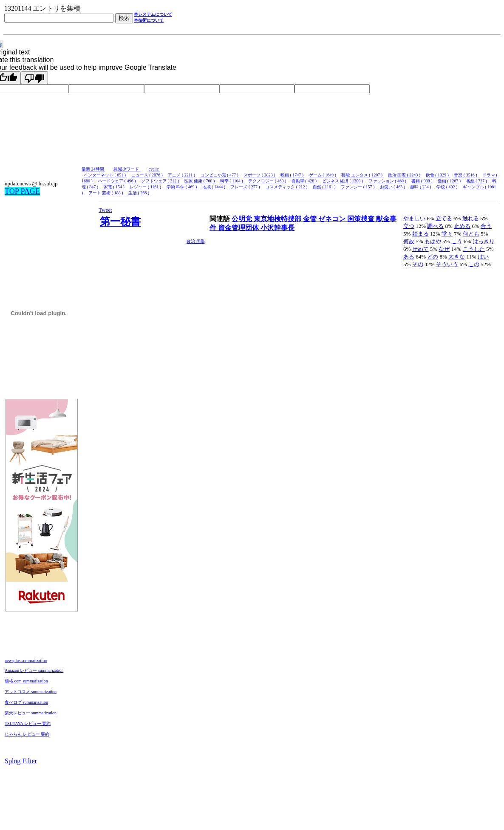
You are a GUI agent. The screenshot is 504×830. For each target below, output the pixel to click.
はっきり (484, 241)
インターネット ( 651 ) (105, 175)
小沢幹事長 (277, 228)
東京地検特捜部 (278, 219)
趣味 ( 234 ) (421, 187)
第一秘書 (120, 222)
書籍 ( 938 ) (422, 181)
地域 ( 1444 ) (214, 187)
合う (486, 226)
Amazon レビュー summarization (34, 670)
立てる (444, 218)
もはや (433, 241)
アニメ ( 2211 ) (182, 175)
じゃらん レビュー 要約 (27, 734)
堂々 (447, 234)
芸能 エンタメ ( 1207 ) (362, 175)
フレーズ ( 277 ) (246, 187)
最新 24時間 (93, 169)
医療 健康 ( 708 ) (200, 181)
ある (409, 257)
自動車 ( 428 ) (305, 181)
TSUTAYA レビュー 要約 (28, 723)
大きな (457, 257)
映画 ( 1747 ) (293, 175)
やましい (414, 218)
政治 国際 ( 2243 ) (405, 175)
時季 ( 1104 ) (232, 181)
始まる (420, 234)
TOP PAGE (22, 191)
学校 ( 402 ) (447, 187)
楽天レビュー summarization (31, 713)
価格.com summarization (26, 681)
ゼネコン (333, 219)
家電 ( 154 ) (115, 187)
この (474, 264)
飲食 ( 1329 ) (438, 175)
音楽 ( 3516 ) (466, 175)
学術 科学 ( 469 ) (182, 187)
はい (483, 257)
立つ (409, 226)
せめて (420, 249)
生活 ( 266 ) (139, 193)
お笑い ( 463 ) (393, 187)
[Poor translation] (34, 78)
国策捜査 (362, 219)
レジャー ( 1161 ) (146, 187)
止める (462, 226)
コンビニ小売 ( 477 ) (220, 175)
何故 (409, 241)
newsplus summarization (26, 661)
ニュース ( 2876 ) (148, 175)
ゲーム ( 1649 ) (323, 175)
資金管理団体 (239, 228)
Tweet (105, 210)
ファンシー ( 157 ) (358, 187)
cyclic (154, 169)
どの (433, 257)
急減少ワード (127, 169)
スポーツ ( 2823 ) (260, 175)
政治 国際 (196, 241)
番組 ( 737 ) (477, 181)
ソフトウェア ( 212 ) (161, 181)
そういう (447, 264)
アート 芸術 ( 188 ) (106, 193)
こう (457, 241)
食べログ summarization (26, 702)
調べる (435, 226)
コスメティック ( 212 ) (287, 187)
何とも (471, 234)
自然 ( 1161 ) (325, 187)
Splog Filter (21, 761)
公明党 (243, 219)
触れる (471, 218)
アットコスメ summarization (31, 692)
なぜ (444, 249)
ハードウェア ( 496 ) (117, 181)
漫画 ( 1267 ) (450, 181)
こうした (474, 249)
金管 (311, 219)
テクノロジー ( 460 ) (268, 181)
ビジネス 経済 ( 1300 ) (343, 181)
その (418, 264)
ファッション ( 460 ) (388, 181)
